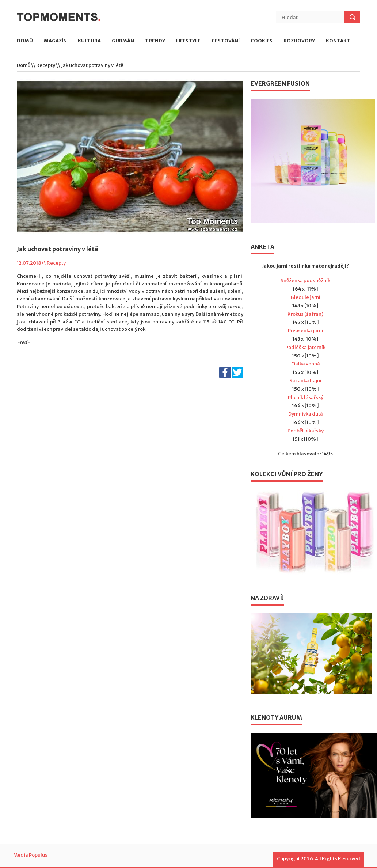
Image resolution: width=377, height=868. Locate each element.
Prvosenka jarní (306, 331)
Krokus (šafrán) (305, 314)
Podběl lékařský (306, 431)
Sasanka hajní (305, 381)
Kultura (89, 41)
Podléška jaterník (305, 347)
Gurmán (123, 41)
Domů (25, 41)
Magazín (55, 41)
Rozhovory (299, 41)
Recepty (46, 65)
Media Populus (30, 855)
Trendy (155, 41)
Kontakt (338, 41)
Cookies (262, 41)
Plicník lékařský (306, 397)
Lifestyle (188, 41)
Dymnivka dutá (306, 414)
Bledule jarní (306, 297)
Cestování (226, 41)
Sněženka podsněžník (305, 281)
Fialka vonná (306, 364)
